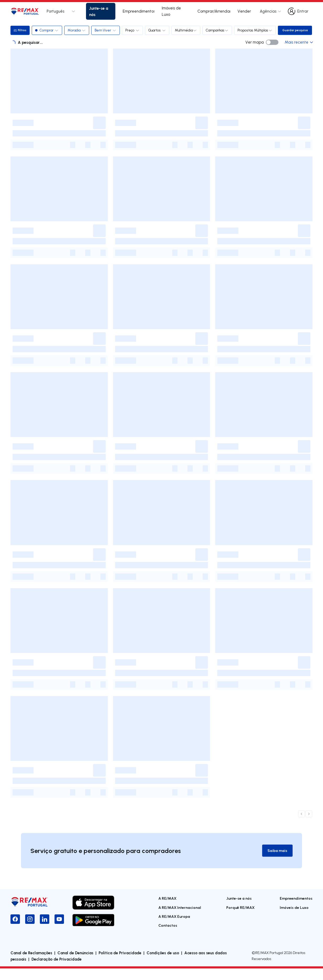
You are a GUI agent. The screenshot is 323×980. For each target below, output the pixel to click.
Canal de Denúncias (75, 964)
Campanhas (218, 30)
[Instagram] (30, 931)
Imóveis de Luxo (171, 11)
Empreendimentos (139, 11)
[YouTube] (59, 931)
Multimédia (187, 30)
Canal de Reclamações (31, 964)
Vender (244, 11)
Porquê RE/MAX (240, 919)
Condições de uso (163, 964)
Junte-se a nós (99, 11)
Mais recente (299, 53)
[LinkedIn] (45, 931)
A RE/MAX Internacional (180, 919)
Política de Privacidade (120, 964)
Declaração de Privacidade (56, 971)
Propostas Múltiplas (256, 30)
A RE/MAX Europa (174, 928)
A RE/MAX (167, 910)
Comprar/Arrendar (214, 11)
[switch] (272, 54)
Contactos (168, 937)
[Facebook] (15, 931)
